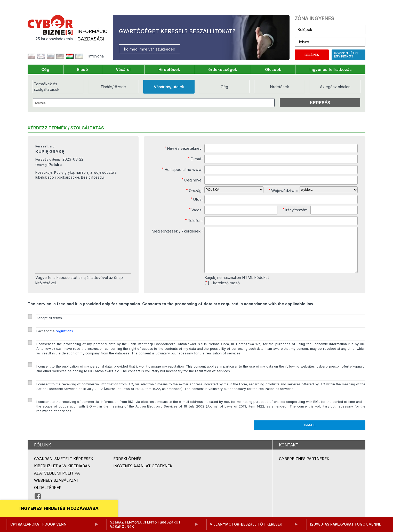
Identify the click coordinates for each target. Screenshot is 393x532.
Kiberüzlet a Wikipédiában (62, 474)
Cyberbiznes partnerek (304, 467)
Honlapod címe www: (182, 169)
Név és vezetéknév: (183, 148)
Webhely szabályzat (56, 489)
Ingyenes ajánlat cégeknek (143, 474)
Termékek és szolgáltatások (47, 87)
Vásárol (123, 69)
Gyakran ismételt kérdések (64, 467)
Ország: (194, 190)
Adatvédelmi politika (57, 482)
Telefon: (194, 220)
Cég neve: (192, 180)
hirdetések (280, 87)
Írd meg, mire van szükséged (150, 49)
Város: (196, 210)
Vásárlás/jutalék (169, 87)
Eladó (83, 69)
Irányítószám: (296, 210)
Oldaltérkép (48, 496)
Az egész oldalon (335, 87)
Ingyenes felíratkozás (331, 69)
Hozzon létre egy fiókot (346, 55)
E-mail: (195, 159)
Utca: (196, 199)
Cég (45, 69)
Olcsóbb (273, 69)
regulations (65, 340)
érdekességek (223, 69)
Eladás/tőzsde (113, 87)
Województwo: (283, 190)
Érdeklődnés (127, 467)
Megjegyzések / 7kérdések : (177, 231)
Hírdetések (169, 69)
